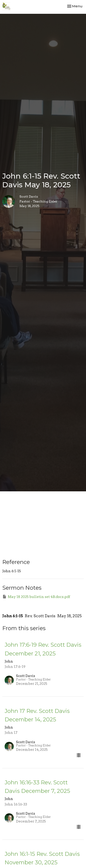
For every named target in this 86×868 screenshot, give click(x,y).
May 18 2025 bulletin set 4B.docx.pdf (36, 597)
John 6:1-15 (13, 616)
